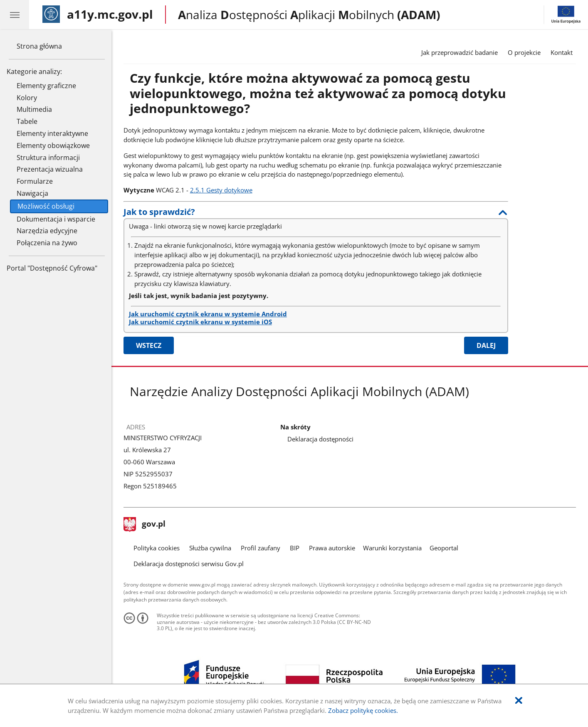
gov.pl (145, 525)
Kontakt (562, 52)
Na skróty (295, 427)
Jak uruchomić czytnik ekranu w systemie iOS (200, 322)
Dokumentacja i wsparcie (56, 219)
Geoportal (444, 548)
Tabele (27, 121)
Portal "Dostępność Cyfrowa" (52, 268)
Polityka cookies (157, 548)
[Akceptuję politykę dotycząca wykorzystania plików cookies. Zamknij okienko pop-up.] (519, 701)
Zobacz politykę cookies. (363, 710)
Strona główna (39, 46)
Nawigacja (32, 193)
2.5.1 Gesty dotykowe (221, 190)
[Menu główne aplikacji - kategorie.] (15, 15)
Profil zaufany (261, 548)
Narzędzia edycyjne (47, 231)
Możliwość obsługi (46, 206)
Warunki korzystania (392, 548)
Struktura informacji (48, 158)
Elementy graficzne (46, 86)
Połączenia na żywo (47, 243)
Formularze (35, 181)
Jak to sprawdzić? (159, 212)
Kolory (27, 98)
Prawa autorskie (332, 548)
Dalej (486, 345)
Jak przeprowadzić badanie (460, 52)
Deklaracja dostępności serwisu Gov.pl (189, 564)
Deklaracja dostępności (320, 439)
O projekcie (524, 52)
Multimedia (34, 109)
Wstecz (149, 345)
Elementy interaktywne (52, 133)
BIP (295, 548)
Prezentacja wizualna (50, 169)
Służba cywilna (210, 548)
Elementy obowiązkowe (53, 145)
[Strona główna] (98, 15)
